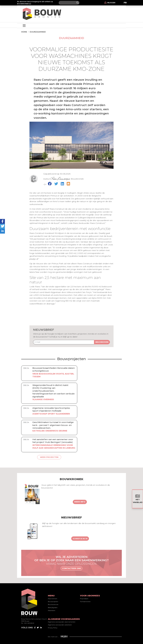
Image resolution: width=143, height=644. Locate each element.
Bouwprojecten (53, 602)
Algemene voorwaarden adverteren (60, 625)
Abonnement (53, 599)
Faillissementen (85, 602)
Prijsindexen (84, 599)
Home (24, 32)
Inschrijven (102, 342)
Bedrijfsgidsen (53, 608)
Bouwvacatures (53, 604)
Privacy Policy (53, 628)
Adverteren (52, 610)
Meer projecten (49, 457)
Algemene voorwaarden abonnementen (62, 622)
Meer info (80, 502)
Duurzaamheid (38, 32)
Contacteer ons (72, 568)
